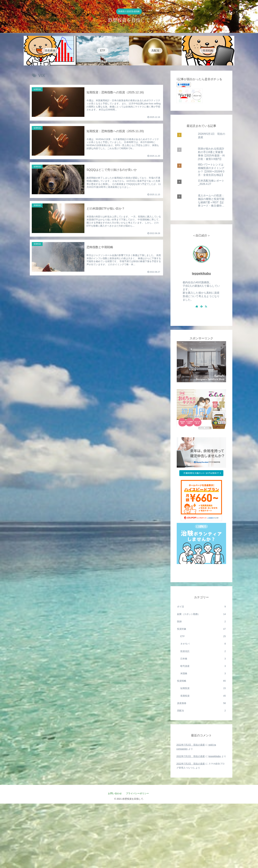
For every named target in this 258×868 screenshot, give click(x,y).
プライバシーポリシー (139, 793)
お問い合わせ (115, 793)
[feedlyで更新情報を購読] (201, 306)
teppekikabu (201, 273)
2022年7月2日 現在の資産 (191, 745)
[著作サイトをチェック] (197, 306)
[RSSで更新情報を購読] (206, 306)
